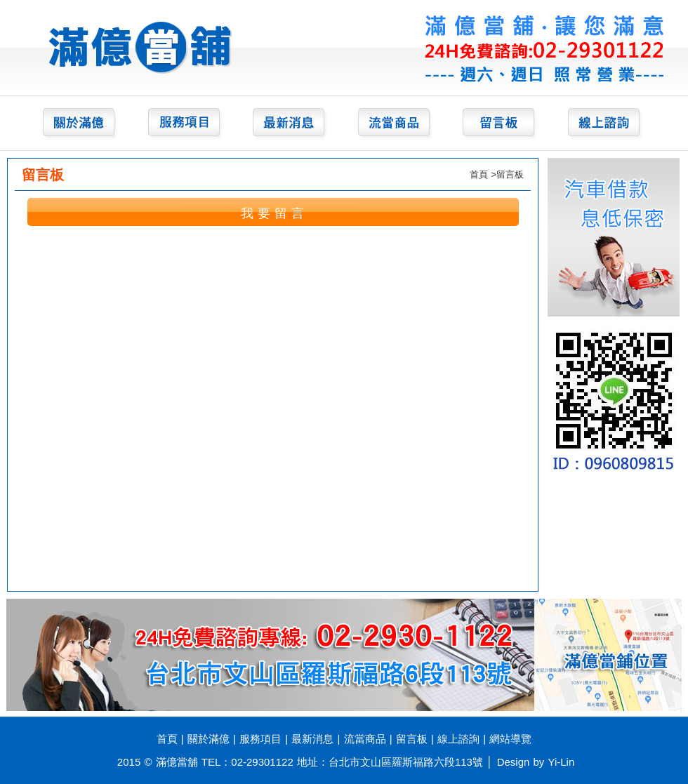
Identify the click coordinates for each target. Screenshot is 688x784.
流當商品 (365, 739)
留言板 (412, 739)
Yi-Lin (562, 762)
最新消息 (312, 739)
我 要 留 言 (272, 213)
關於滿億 (209, 739)
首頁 (479, 174)
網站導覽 (510, 739)
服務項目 (260, 739)
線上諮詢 (458, 739)
